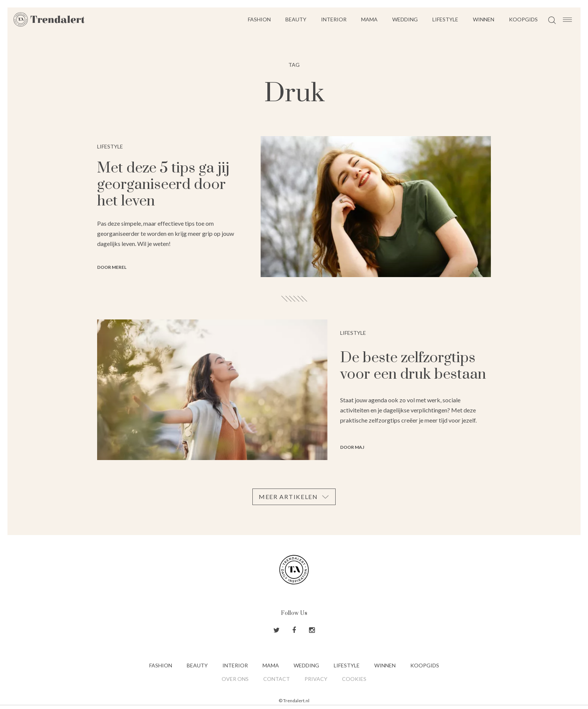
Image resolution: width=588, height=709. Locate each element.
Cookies (354, 679)
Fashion (259, 19)
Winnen (484, 19)
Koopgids (523, 19)
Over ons (235, 679)
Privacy (316, 679)
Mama (369, 19)
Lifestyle (445, 19)
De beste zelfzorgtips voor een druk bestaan (413, 366)
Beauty (296, 19)
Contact (277, 679)
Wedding (405, 19)
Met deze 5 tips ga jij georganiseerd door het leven (163, 185)
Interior (334, 19)
